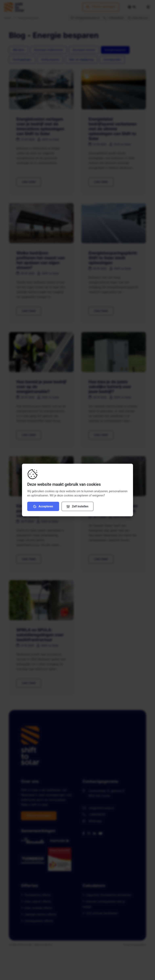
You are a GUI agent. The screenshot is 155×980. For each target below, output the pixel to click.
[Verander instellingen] (77, 506)
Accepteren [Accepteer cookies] (43, 506)
